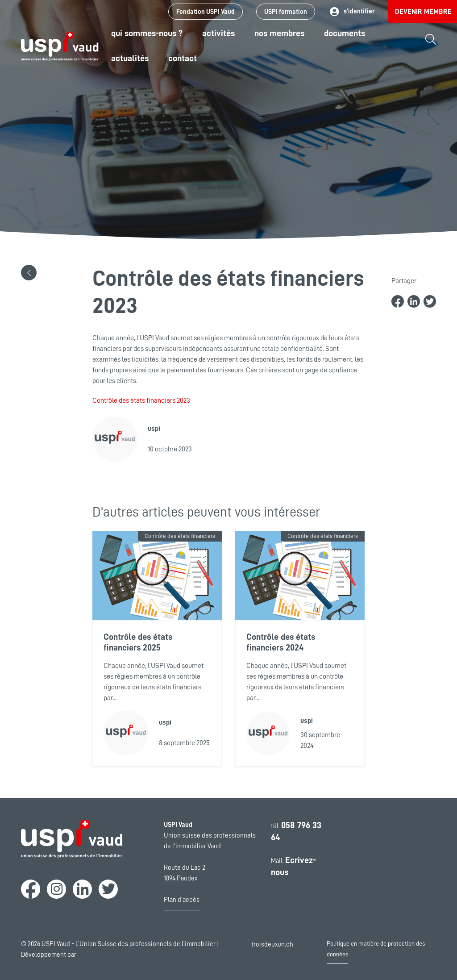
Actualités (130, 58)
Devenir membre (423, 12)
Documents (345, 33)
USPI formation (286, 12)
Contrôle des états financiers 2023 (141, 400)
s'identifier (351, 12)
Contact (183, 58)
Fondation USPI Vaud (206, 12)
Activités (218, 33)
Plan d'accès (182, 900)
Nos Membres (279, 33)
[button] (29, 273)
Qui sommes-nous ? (147, 33)
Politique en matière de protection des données (376, 949)
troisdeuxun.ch (272, 951)
